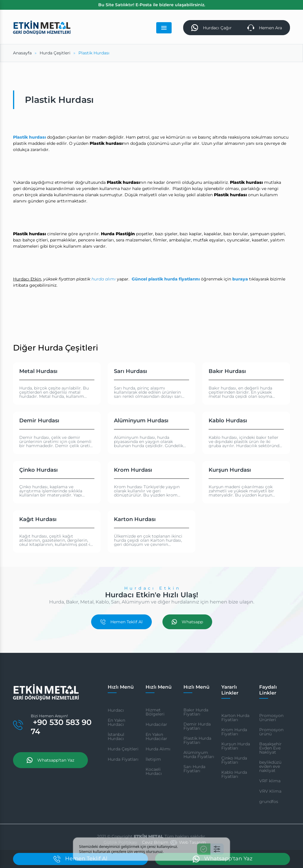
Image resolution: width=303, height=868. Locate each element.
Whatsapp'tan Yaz (50, 760)
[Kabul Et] (204, 849)
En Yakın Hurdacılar (156, 736)
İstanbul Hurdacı (116, 736)
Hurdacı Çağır (211, 28)
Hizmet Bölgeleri (155, 712)
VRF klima (270, 781)
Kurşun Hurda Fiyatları (236, 746)
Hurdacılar (156, 724)
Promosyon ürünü (271, 732)
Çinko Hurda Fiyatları (234, 760)
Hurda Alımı (158, 749)
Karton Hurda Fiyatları (235, 718)
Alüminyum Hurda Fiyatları (199, 755)
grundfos (269, 802)
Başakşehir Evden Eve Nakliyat (270, 748)
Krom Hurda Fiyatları (234, 732)
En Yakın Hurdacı (116, 722)
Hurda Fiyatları (123, 759)
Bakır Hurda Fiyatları (196, 712)
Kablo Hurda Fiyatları (234, 774)
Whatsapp (187, 622)
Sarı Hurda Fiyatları (194, 769)
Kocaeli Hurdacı (154, 771)
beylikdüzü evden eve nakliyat (270, 766)
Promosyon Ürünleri (271, 718)
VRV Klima (270, 791)
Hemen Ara (265, 28)
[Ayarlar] (217, 849)
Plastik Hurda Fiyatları (197, 740)
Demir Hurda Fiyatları (197, 726)
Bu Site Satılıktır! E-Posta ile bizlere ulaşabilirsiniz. (152, 5)
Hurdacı (116, 710)
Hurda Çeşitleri (123, 749)
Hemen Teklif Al (121, 622)
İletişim (153, 759)
